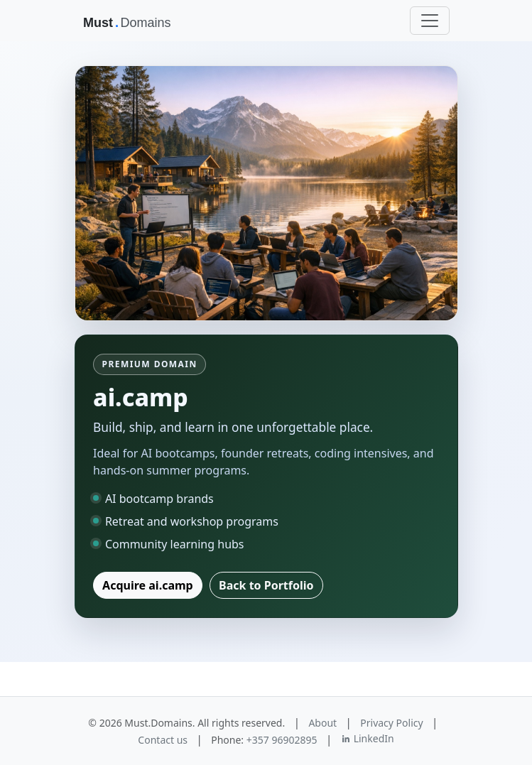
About (322, 723)
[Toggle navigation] (430, 21)
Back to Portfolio (266, 585)
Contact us (163, 740)
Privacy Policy (391, 723)
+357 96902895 (282, 740)
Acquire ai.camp (148, 585)
